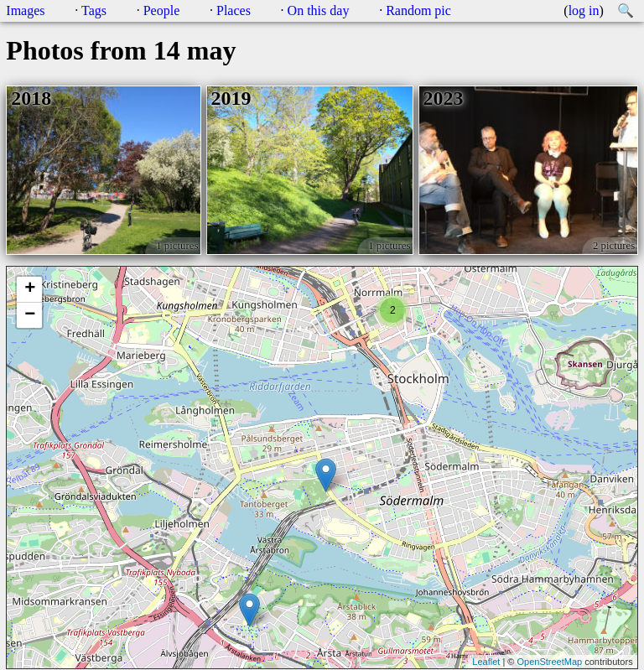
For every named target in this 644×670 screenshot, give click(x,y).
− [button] (30, 315)
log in (584, 10)
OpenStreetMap (549, 662)
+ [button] (30, 289)
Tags (94, 10)
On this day (319, 10)
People (162, 10)
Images (25, 10)
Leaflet (486, 662)
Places (234, 10)
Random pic (418, 10)
